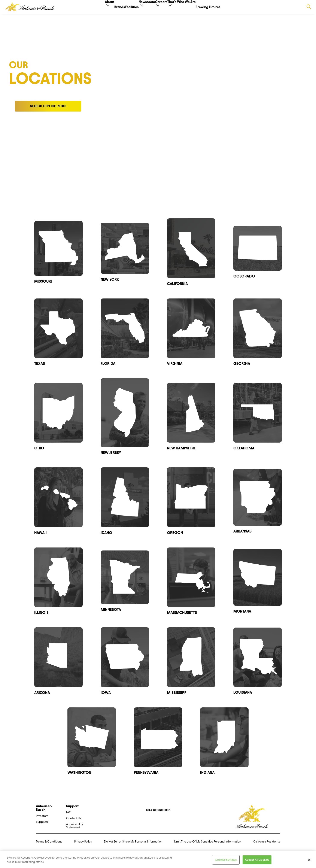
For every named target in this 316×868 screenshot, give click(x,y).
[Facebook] (149, 824)
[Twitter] (155, 824)
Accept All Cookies (257, 863)
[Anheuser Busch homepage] (252, 820)
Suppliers (42, 825)
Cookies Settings (226, 863)
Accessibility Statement (75, 829)
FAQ (69, 816)
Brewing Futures (229, 7)
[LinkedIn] (167, 824)
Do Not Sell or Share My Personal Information (133, 845)
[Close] (309, 863)
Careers (168, 9)
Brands (106, 7)
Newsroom (147, 9)
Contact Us (74, 822)
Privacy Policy (83, 845)
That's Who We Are (195, 9)
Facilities (125, 7)
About (89, 9)
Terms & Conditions (49, 845)
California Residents (267, 845)
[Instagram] (161, 824)
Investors (42, 819)
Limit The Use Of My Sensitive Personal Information (208, 845)
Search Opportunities (48, 110)
